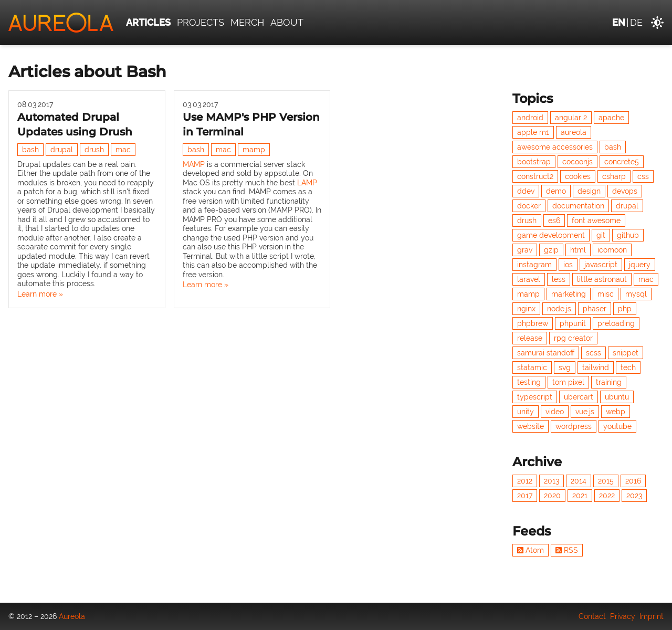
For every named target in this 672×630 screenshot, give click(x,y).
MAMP (194, 164)
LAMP (307, 183)
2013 (552, 481)
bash (30, 150)
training (609, 382)
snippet (626, 353)
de (636, 22)
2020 (552, 496)
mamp (254, 150)
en (619, 22)
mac (123, 150)
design (589, 191)
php (625, 309)
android (530, 118)
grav (525, 250)
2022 (607, 496)
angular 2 (571, 118)
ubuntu (617, 397)
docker (529, 206)
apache (611, 118)
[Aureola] (61, 23)
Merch (247, 22)
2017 (525, 496)
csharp (614, 176)
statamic (532, 367)
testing (529, 382)
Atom (531, 550)
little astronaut (602, 279)
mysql (636, 294)
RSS (567, 550)
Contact (592, 616)
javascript (601, 265)
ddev (526, 191)
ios (568, 265)
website (531, 426)
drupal (62, 150)
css (643, 176)
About (287, 22)
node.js (559, 309)
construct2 (535, 176)
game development (551, 235)
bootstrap (534, 162)
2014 (579, 481)
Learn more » (40, 294)
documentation (578, 206)
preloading (616, 323)
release (530, 338)
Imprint (652, 616)
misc (606, 294)
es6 (554, 220)
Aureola (72, 616)
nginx (526, 309)
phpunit (573, 323)
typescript (535, 397)
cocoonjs (577, 162)
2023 (634, 496)
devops (625, 191)
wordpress (574, 426)
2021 (580, 496)
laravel (529, 279)
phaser (595, 309)
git (601, 235)
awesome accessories (555, 147)
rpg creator (573, 338)
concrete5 (622, 162)
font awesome (596, 220)
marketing (569, 294)
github (628, 235)
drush (94, 150)
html (578, 250)
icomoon (612, 250)
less (559, 279)
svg (565, 367)
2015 (606, 481)
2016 (633, 481)
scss (594, 353)
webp (616, 412)
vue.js (585, 412)
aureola (574, 132)
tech (628, 367)
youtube (617, 426)
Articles (148, 22)
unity (526, 412)
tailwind (596, 367)
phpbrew (533, 323)
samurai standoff (546, 353)
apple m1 (533, 132)
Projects (201, 22)
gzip (551, 250)
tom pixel (568, 382)
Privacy (623, 616)
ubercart (579, 397)
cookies (578, 176)
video (555, 412)
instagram (534, 265)
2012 (525, 481)
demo (556, 191)
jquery (640, 265)
